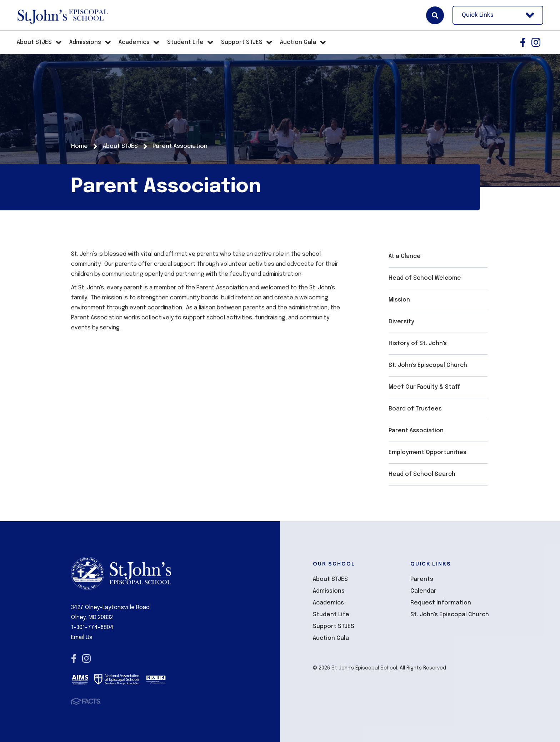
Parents (422, 579)
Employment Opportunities (427, 452)
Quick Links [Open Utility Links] (498, 15)
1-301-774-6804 (92, 628)
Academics (328, 603)
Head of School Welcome (425, 278)
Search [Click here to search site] (435, 15)
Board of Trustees (415, 409)
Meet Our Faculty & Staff (424, 387)
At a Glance (405, 256)
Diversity (401, 322)
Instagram (536, 42)
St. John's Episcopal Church (428, 365)
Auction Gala (331, 638)
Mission (399, 300)
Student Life (331, 615)
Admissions (329, 591)
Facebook (523, 42)
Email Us (82, 638)
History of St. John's (418, 343)
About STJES (330, 579)
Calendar (423, 591)
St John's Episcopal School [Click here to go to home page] (62, 15)
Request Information (441, 603)
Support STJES (334, 626)
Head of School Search (422, 474)
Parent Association (416, 431)
